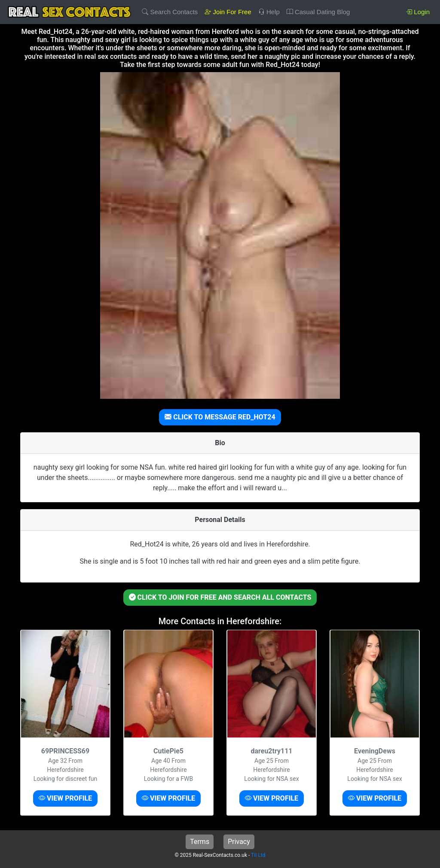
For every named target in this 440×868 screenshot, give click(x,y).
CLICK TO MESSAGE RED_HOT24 (220, 417)
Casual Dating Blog (318, 12)
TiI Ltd (258, 855)
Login (418, 12)
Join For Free (228, 12)
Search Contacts (170, 12)
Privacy (239, 842)
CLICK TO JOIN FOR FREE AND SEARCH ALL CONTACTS (220, 597)
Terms (200, 842)
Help (269, 12)
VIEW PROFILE (65, 798)
